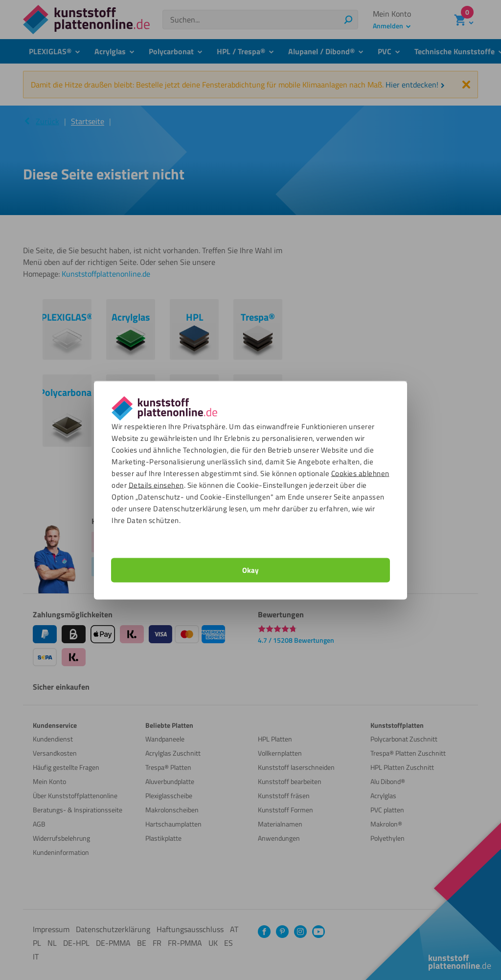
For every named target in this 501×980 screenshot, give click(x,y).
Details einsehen (156, 485)
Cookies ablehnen (360, 473)
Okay (250, 570)
